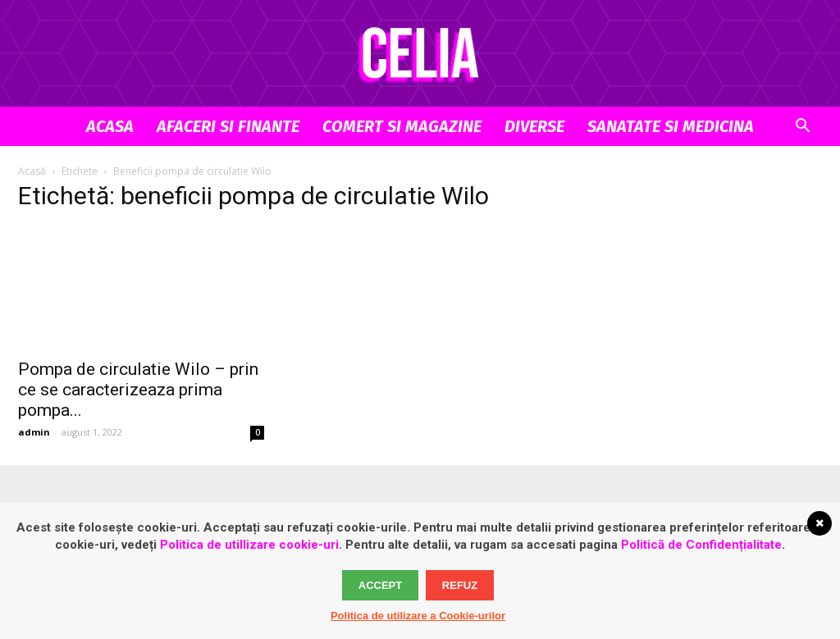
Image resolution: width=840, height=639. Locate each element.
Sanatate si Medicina (671, 126)
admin (34, 432)
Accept (380, 585)
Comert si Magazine (402, 126)
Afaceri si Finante (228, 126)
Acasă (32, 171)
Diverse (534, 126)
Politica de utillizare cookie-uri (249, 545)
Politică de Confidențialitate (701, 545)
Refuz (460, 585)
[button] (802, 128)
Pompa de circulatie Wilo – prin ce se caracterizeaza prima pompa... (138, 390)
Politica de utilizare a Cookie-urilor (418, 616)
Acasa (110, 126)
